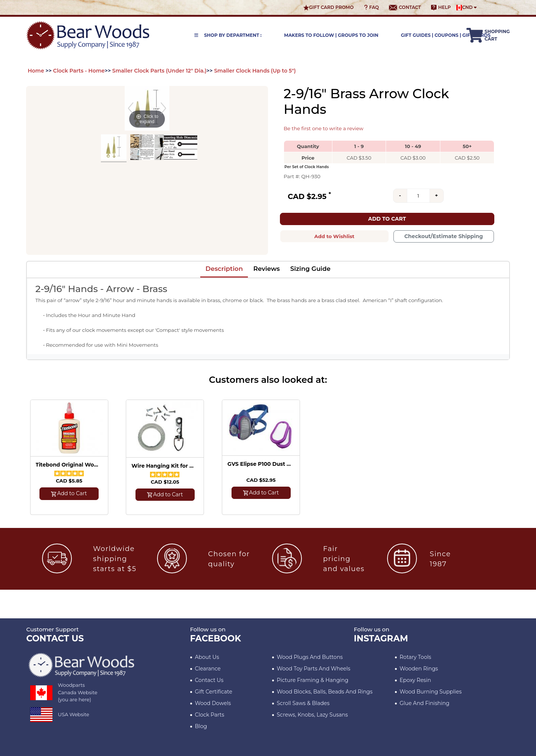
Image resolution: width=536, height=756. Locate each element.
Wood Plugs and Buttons (310, 657)
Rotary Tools (416, 657)
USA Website (74, 714)
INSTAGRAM (381, 638)
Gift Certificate (214, 692)
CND (467, 7)
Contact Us (209, 680)
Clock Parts (210, 715)
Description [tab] (224, 269)
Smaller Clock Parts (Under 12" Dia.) (159, 71)
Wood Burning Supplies (431, 692)
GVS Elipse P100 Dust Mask (260, 464)
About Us (207, 657)
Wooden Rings (419, 669)
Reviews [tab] (266, 269)
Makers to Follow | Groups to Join (331, 35)
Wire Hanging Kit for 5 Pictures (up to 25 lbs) (164, 466)
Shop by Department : (228, 35)
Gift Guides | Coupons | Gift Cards (446, 35)
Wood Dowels (213, 703)
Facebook (216, 638)
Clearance (208, 669)
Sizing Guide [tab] (310, 269)
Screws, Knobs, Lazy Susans (312, 715)
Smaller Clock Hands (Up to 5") (255, 71)
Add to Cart (387, 219)
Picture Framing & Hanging (313, 680)
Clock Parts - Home (79, 71)
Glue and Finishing (425, 703)
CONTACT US (55, 638)
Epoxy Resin (415, 680)
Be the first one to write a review (323, 128)
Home (36, 71)
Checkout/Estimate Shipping (444, 236)
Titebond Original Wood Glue (68, 465)
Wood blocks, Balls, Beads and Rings (325, 692)
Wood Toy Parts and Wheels (314, 669)
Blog (201, 726)
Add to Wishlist (334, 236)
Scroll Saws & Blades (303, 703)
